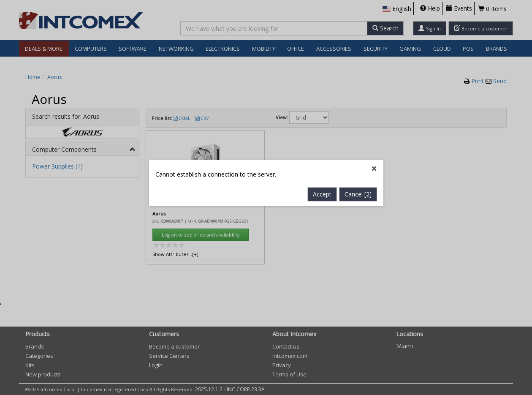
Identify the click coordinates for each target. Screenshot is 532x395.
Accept (322, 183)
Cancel (358, 183)
